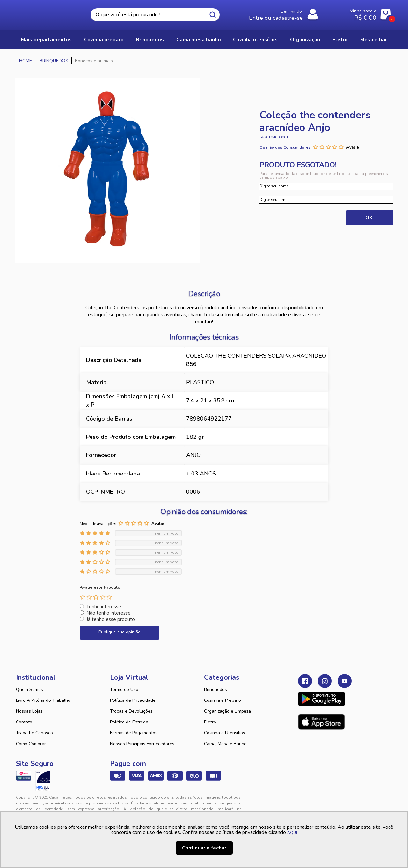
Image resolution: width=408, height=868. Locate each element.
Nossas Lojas (29, 711)
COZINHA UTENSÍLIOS (255, 40)
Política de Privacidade (133, 700)
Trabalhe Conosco (34, 733)
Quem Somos (29, 689)
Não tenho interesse (109, 613)
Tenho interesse (104, 607)
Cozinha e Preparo (222, 700)
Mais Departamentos (46, 40)
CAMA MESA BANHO (199, 40)
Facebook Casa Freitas (305, 681)
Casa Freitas (51, 13)
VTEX (333, 803)
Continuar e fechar (204, 848)
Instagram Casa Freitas (325, 681)
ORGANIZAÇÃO (305, 40)
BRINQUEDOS (150, 40)
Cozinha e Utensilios (225, 733)
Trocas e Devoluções (131, 711)
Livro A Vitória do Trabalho (43, 700)
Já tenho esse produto (111, 619)
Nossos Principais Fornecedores (142, 744)
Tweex (307, 803)
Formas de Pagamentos (134, 733)
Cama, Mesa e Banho (225, 744)
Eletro (210, 722)
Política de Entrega (129, 722)
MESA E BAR (374, 40)
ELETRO (340, 40)
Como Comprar (31, 744)
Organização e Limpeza (227, 711)
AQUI (292, 833)
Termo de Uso (124, 689)
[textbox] (155, 15)
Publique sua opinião (120, 632)
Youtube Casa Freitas (345, 681)
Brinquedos (215, 689)
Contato (24, 722)
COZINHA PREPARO (104, 40)
